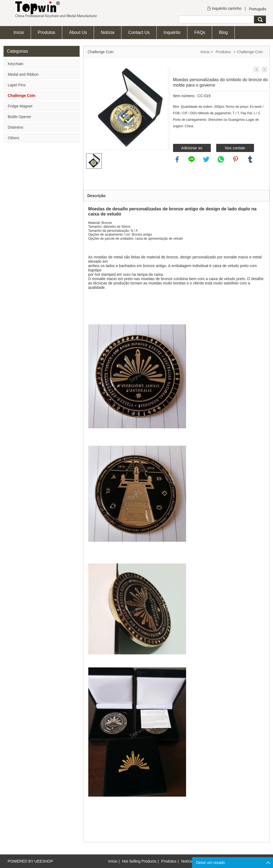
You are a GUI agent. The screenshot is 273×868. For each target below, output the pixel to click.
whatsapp (221, 159)
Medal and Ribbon (23, 74)
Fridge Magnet (20, 106)
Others (14, 138)
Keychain (16, 64)
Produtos (46, 32)
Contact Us (139, 32)
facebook (177, 159)
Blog (223, 32)
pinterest (236, 159)
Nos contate (235, 148)
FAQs (200, 32)
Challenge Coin (22, 96)
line (192, 159)
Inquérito (172, 32)
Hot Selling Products (139, 861)
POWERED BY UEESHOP (30, 861)
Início (19, 32)
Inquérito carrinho (227, 8)
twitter (206, 159)
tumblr (250, 159)
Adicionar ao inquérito (192, 149)
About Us (78, 32)
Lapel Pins (17, 85)
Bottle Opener (20, 117)
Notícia (108, 32)
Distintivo (16, 127)
